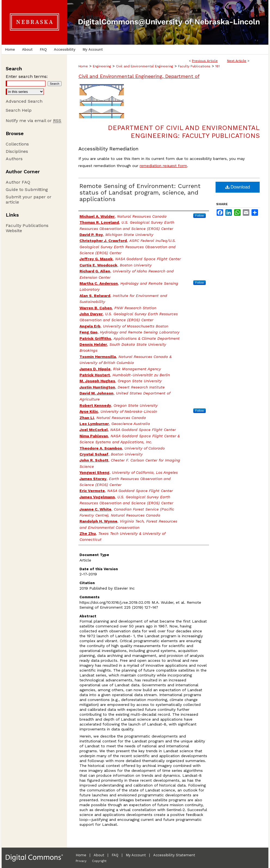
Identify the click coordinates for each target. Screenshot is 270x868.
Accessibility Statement (174, 855)
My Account (136, 855)
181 (217, 66)
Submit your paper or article (29, 199)
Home (83, 66)
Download (238, 187)
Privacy (81, 861)
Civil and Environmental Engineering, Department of (139, 76)
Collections (17, 144)
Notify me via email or (33, 121)
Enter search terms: (27, 76)
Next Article (237, 61)
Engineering (102, 66)
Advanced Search (24, 101)
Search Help (19, 110)
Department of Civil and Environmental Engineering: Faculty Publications (184, 132)
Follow (200, 216)
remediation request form (163, 166)
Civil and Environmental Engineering (145, 66)
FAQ (115, 855)
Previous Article (205, 61)
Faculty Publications (194, 66)
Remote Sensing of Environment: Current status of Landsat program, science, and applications (140, 192)
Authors (14, 159)
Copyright (99, 861)
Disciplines (17, 151)
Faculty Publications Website (27, 228)
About (99, 855)
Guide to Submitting (27, 189)
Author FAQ (18, 182)
